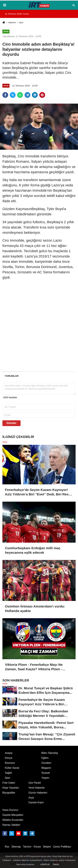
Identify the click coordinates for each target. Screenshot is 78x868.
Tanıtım (27, 847)
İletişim (47, 847)
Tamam (56, 864)
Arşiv (31, 798)
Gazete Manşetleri (13, 815)
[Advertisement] (39, 329)
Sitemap (16, 847)
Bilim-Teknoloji (50, 753)
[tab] (12, 376)
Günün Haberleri (38, 793)
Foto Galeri (9, 783)
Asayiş (9, 753)
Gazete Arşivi (36, 802)
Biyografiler (9, 793)
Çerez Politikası (62, 847)
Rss (7, 847)
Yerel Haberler (37, 788)
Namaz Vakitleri (11, 825)
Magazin (46, 768)
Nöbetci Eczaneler (13, 820)
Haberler (12, 22)
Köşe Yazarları (11, 788)
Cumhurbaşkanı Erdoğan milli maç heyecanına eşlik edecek (33, 550)
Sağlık (8, 773)
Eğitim (45, 758)
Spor (21, 22)
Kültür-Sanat (12, 768)
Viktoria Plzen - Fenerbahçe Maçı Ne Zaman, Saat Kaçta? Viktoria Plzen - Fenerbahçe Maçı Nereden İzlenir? (34, 667)
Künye (37, 847)
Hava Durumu (10, 810)
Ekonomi (10, 763)
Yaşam (45, 778)
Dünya (9, 758)
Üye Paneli (35, 783)
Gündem (46, 763)
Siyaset (46, 773)
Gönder (11, 423)
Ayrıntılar (45, 864)
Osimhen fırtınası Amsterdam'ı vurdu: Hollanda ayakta (35, 609)
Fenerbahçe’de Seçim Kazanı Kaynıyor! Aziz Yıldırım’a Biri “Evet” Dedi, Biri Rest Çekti (37, 492)
